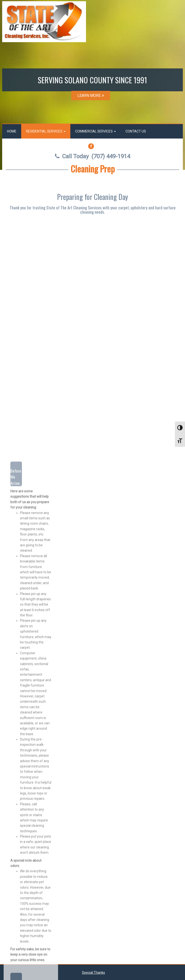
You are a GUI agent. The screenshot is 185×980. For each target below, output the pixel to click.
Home (12, 131)
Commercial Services (96, 131)
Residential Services (46, 131)
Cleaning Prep (93, 169)
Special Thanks (93, 973)
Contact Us (136, 131)
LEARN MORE (91, 96)
